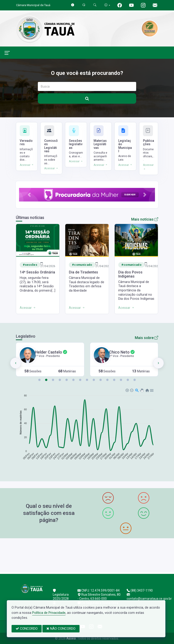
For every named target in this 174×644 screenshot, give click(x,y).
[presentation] (16, 363)
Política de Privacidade (49, 613)
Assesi (71, 638)
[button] (29, 195)
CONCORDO (27, 629)
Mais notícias (145, 219)
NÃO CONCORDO (61, 629)
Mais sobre (146, 338)
